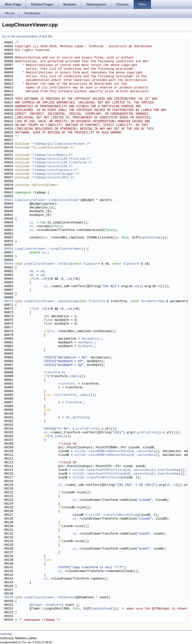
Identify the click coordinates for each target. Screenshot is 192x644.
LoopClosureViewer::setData (47, 264)
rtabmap (6, 634)
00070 (9, 302)
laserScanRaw (168, 470)
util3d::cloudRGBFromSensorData (101, 451)
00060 (9, 264)
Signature (92, 264)
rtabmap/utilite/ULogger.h (55, 174)
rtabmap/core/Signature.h (55, 170)
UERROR (64, 568)
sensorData (146, 451)
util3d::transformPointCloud (97, 478)
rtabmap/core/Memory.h (52, 155)
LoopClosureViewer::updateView (50, 302)
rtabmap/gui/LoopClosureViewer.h (61, 144)
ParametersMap (153, 302)
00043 (9, 200)
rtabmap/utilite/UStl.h (53, 178)
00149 (9, 598)
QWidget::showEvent (46, 605)
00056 (9, 249)
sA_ (32, 272)
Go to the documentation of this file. (28, 36)
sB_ (32, 275)
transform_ (67, 384)
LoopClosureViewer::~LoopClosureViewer (48, 249)
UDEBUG (49, 358)
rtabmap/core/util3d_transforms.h (62, 163)
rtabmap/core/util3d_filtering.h (61, 159)
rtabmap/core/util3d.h (52, 167)
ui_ (32, 223)
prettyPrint (86, 429)
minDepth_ (86, 346)
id (44, 279)
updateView (150, 238)
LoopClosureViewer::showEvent (49, 598)
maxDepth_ (86, 343)
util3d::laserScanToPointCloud (99, 470)
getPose (79, 418)
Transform (97, 302)
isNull (74, 376)
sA (42, 272)
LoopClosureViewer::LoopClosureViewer (47, 200)
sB (42, 275)
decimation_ (92, 339)
